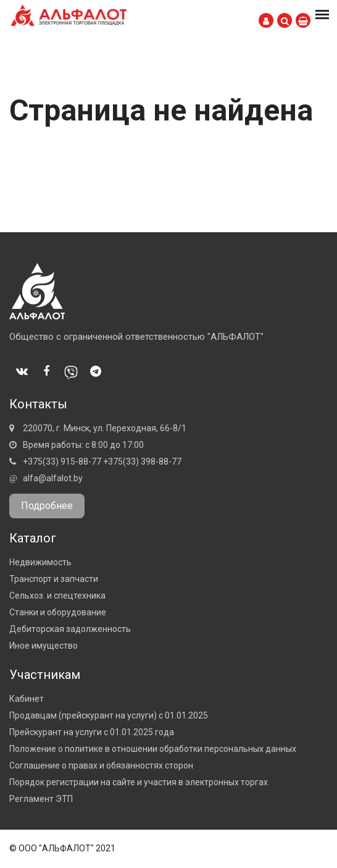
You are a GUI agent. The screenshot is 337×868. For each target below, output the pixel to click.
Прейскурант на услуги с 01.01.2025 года (92, 732)
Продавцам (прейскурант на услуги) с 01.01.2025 (109, 715)
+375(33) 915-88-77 (62, 461)
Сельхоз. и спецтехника (57, 596)
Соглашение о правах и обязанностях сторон (101, 765)
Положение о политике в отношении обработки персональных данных (153, 749)
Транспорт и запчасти (54, 579)
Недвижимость (40, 562)
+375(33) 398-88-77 (142, 461)
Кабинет (27, 699)
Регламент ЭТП (41, 799)
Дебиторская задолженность (70, 629)
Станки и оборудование (58, 612)
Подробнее (47, 506)
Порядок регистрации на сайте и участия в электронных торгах (139, 782)
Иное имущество (44, 646)
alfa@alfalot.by (53, 478)
